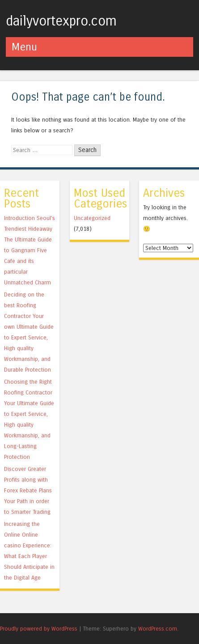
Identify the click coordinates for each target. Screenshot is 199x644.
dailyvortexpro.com (61, 21)
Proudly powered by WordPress (39, 629)
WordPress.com (158, 629)
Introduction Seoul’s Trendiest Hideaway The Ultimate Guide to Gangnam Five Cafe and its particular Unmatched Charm (30, 250)
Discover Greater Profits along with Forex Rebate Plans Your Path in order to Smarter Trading (28, 490)
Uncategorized (92, 218)
